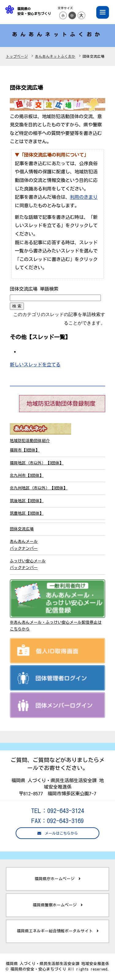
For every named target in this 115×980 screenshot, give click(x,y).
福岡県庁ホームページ (57, 879)
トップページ (17, 56)
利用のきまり (84, 197)
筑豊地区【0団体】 (27, 513)
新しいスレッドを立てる (35, 365)
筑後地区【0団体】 (27, 501)
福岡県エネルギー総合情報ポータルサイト (58, 931)
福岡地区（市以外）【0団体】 (37, 463)
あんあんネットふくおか (55, 56)
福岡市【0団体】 (25, 450)
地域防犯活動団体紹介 (30, 441)
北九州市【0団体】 (27, 475)
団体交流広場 (22, 529)
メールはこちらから (58, 833)
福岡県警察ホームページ (58, 905)
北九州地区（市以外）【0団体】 (39, 488)
